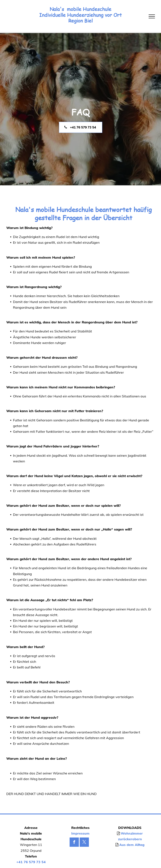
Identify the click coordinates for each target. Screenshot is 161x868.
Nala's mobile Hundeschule (80, 9)
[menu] (152, 16)
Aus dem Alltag (132, 845)
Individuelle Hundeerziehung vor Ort (80, 15)
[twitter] (84, 843)
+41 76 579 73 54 (31, 862)
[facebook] (74, 843)
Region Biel (80, 21)
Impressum (80, 833)
